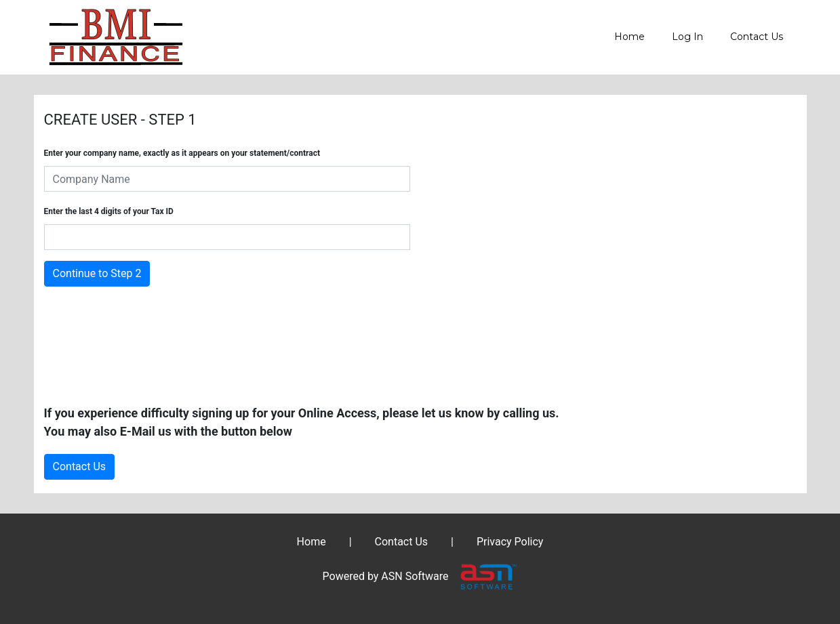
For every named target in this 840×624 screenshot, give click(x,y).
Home (629, 37)
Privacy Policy (510, 542)
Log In (687, 37)
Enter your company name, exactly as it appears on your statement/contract (182, 153)
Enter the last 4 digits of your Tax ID (109, 211)
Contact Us (757, 37)
